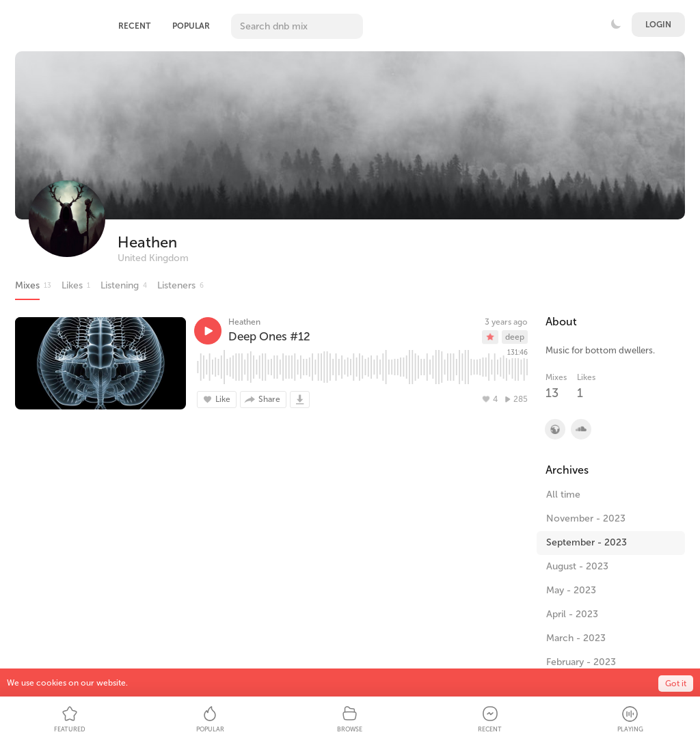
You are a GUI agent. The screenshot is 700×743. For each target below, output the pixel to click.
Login (658, 25)
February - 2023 (581, 662)
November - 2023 (586, 518)
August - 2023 (577, 566)
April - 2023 (572, 614)
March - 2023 (576, 638)
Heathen (147, 242)
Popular (191, 26)
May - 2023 (571, 590)
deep (515, 337)
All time (563, 495)
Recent (134, 26)
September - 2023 (587, 542)
